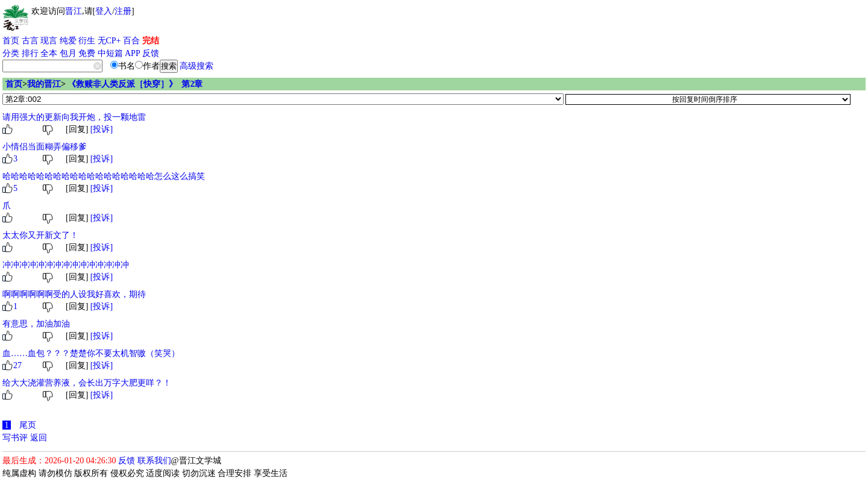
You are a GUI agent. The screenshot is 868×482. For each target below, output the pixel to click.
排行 (30, 53)
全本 (49, 53)
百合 (131, 41)
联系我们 (154, 461)
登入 (104, 11)
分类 (11, 53)
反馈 (151, 53)
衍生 (87, 41)
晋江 (74, 11)
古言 (30, 41)
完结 (151, 41)
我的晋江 (44, 84)
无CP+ (109, 41)
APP (133, 53)
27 (17, 365)
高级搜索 (197, 66)
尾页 (28, 425)
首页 (11, 41)
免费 (87, 53)
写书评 (15, 438)
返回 (39, 438)
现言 (49, 41)
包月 (68, 53)
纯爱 (68, 41)
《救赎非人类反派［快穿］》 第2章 (135, 84)
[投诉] (102, 129)
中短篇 (110, 53)
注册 (123, 11)
